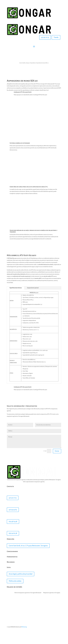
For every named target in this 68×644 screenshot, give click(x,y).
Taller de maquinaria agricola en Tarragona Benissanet (28, 593)
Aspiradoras (33, 63)
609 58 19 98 (13, 522)
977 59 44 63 (13, 510)
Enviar (57, 451)
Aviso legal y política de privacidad (21, 574)
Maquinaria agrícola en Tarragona (52, 593)
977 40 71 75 (45, 37)
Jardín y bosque (26, 63)
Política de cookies (15, 581)
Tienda (56, 37)
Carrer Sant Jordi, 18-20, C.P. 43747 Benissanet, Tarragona (28, 546)
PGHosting (24, 627)
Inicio (21, 63)
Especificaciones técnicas (16, 288)
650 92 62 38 (13, 533)
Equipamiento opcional (33, 288)
